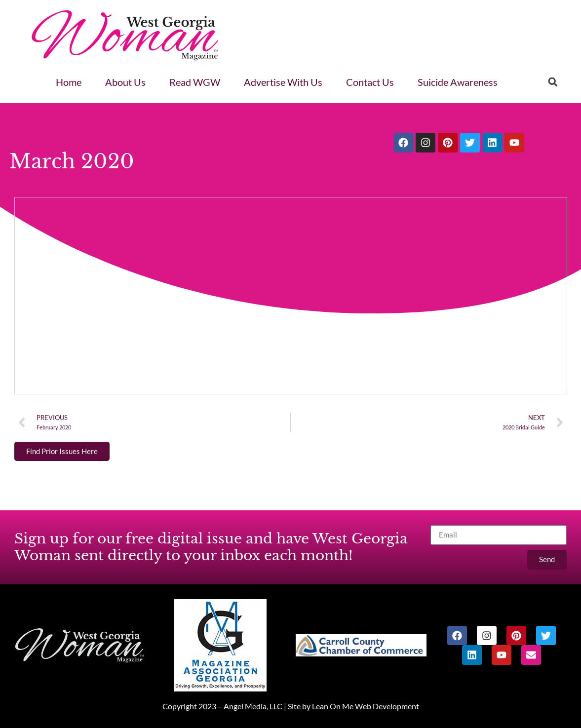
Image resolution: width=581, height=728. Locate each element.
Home (69, 82)
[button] (553, 82)
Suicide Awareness (458, 82)
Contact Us (370, 82)
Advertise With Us (283, 82)
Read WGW (195, 82)
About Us (125, 82)
